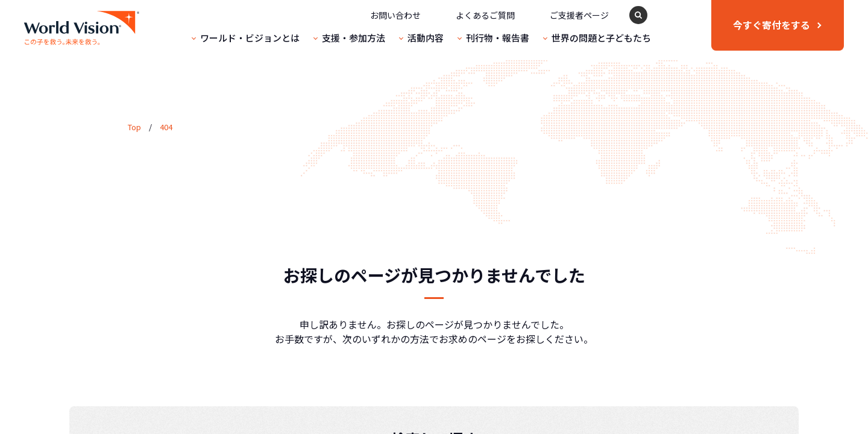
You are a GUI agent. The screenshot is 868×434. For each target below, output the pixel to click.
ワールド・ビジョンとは (250, 38)
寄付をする (772, 25)
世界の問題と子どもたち (601, 38)
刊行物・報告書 (498, 38)
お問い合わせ (395, 15)
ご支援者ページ (579, 15)
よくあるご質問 (485, 15)
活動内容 (426, 38)
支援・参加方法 (354, 38)
